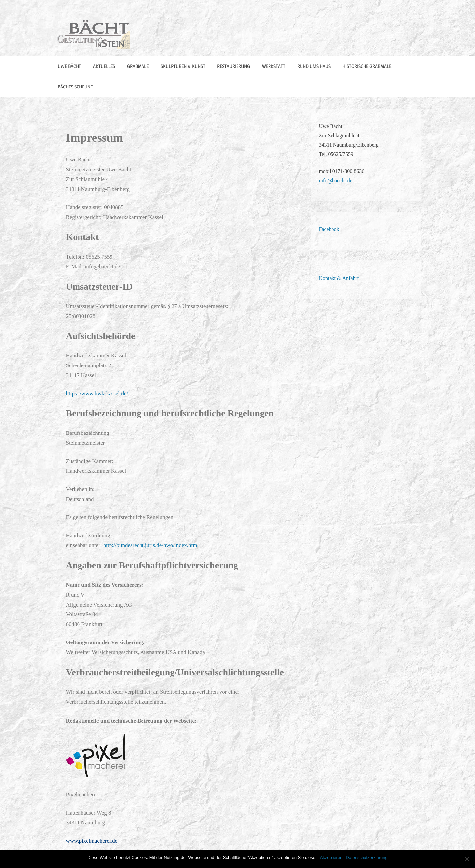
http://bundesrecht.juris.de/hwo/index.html (151, 545)
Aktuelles (104, 66)
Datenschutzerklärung (366, 858)
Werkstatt (274, 66)
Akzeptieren (331, 858)
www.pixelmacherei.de (92, 841)
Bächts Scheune (75, 87)
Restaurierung (234, 66)
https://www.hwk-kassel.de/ (97, 393)
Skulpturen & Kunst (183, 66)
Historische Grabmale (367, 66)
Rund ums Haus (314, 66)
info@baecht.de (335, 180)
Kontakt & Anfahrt (339, 278)
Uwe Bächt (69, 66)
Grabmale (138, 66)
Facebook (329, 229)
